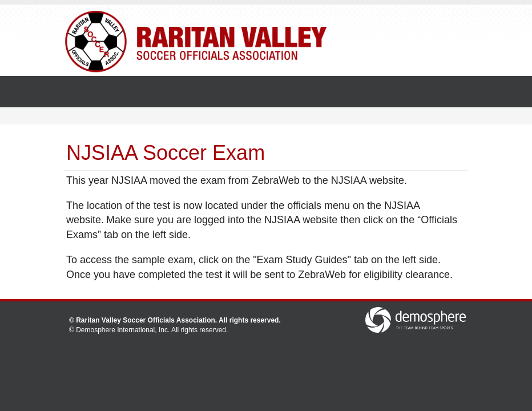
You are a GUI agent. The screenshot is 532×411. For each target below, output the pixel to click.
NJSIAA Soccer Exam (166, 153)
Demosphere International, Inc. (123, 330)
